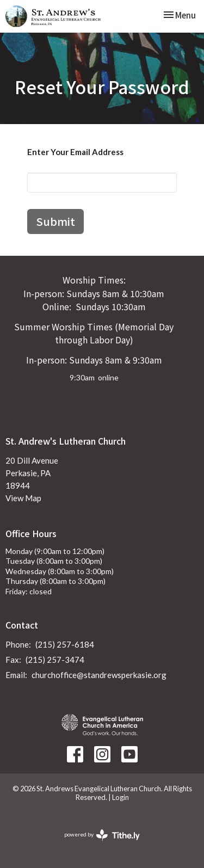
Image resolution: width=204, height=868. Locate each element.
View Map (23, 498)
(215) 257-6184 (65, 644)
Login (120, 797)
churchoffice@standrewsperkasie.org (99, 675)
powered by (102, 835)
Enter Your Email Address (75, 152)
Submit (55, 221)
